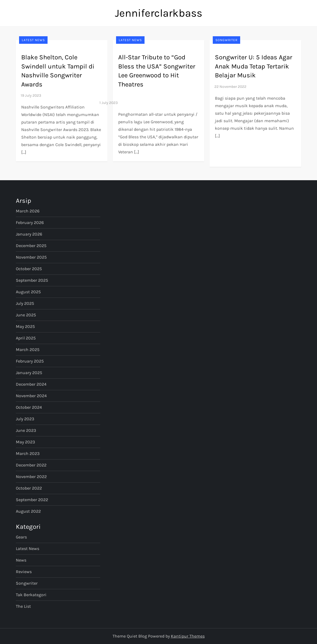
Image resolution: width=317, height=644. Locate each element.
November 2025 (31, 257)
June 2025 (26, 315)
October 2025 (29, 269)
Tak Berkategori (31, 595)
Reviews (24, 572)
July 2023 (25, 419)
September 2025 (32, 280)
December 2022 (31, 465)
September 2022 (32, 500)
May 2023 (25, 442)
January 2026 (29, 234)
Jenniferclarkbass (159, 13)
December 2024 (31, 384)
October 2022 (29, 488)
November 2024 (31, 396)
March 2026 (28, 211)
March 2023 (28, 453)
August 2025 (28, 292)
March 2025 (28, 350)
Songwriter (226, 40)
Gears (21, 537)
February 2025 (30, 361)
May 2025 (25, 326)
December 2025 (31, 246)
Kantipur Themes (188, 636)
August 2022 (28, 511)
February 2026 (30, 222)
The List (23, 606)
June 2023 (26, 430)
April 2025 (26, 338)
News (21, 560)
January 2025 (29, 373)
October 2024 (29, 407)
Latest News (33, 40)
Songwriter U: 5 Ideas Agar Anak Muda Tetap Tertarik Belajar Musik (254, 66)
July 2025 (25, 303)
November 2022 (31, 477)
